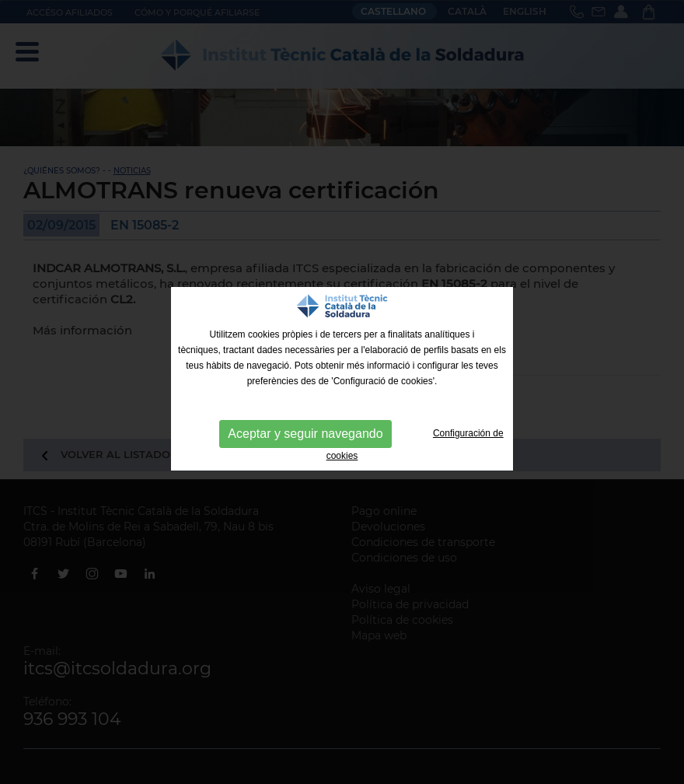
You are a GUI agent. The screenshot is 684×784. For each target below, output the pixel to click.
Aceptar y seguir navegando (305, 434)
